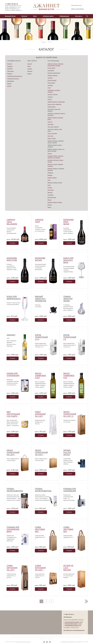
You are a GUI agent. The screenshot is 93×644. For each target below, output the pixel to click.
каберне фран (51, 107)
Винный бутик (10, 16)
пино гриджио (51, 83)
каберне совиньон (53, 75)
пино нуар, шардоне (53, 127)
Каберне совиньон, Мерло (55, 202)
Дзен (50, 642)
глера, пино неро (52, 133)
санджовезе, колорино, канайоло (54, 91)
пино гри (50, 122)
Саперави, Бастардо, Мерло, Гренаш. (56, 161)
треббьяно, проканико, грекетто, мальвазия (56, 114)
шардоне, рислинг (53, 94)
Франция (10, 74)
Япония (9, 84)
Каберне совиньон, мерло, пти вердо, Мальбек (56, 150)
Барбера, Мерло (52, 178)
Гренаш (50, 154)
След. (86, 601)
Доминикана (11, 81)
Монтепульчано (52, 197)
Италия (9, 86)
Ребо (49, 180)
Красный (30, 71)
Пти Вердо (50, 195)
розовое (30, 69)
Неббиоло (50, 173)
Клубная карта (48, 16)
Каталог (24, 16)
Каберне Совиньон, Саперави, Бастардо (56, 169)
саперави (50, 85)
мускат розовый (52, 80)
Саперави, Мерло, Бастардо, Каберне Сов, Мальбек (56, 157)
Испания (10, 64)
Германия (10, 66)
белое (29, 66)
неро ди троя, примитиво (54, 104)
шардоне (50, 78)
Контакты (79, 16)
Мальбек (50, 193)
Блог (35, 16)
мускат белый (51, 68)
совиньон (50, 97)
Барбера (50, 175)
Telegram (47, 642)
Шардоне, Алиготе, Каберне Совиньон (55, 165)
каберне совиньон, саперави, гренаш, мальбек (56, 142)
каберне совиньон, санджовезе (56, 102)
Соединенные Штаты (13, 79)
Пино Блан (51, 190)
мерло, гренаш (52, 138)
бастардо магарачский (54, 73)
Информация (64, 16)
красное (30, 64)
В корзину (13, 243)
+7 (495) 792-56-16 (11, 4)
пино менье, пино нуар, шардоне (54, 110)
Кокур (49, 185)
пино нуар (50, 136)
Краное (29, 74)
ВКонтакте (44, 642)
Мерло (49, 207)
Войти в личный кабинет (76, 9)
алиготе (50, 99)
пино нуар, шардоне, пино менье (55, 130)
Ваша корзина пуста (75, 5)
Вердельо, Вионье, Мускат (55, 183)
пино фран (51, 124)
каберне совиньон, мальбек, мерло (55, 119)
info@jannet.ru (68, 617)
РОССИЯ (10, 69)
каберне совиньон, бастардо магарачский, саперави (55, 65)
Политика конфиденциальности (23, 642)
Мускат (50, 200)
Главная (44, 42)
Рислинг (50, 188)
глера (49, 88)
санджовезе (51, 71)
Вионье (50, 205)
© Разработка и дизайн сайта (68, 642)
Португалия (10, 71)
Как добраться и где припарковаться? (74, 630)
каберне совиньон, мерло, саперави (55, 146)
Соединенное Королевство (15, 76)
